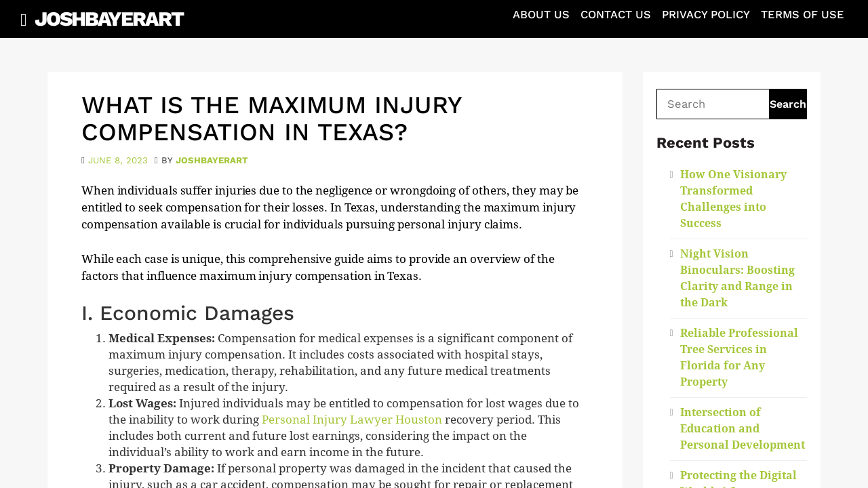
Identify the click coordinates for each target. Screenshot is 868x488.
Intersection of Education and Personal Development (743, 429)
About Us (541, 15)
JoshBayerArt (109, 19)
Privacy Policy (706, 15)
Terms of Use (803, 15)
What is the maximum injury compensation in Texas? (271, 119)
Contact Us (616, 15)
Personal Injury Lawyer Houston (352, 420)
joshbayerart (212, 160)
